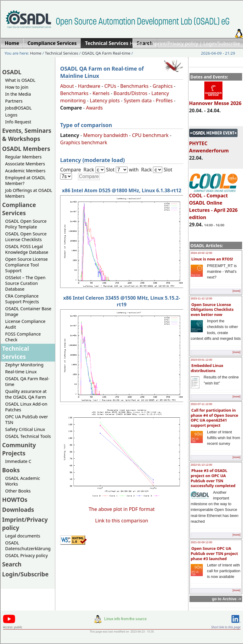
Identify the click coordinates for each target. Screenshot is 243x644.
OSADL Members (26, 149)
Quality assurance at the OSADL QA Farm (26, 394)
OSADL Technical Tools (28, 436)
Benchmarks (134, 86)
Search (12, 564)
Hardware (89, 86)
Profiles (164, 100)
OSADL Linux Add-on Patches (26, 407)
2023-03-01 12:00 (201, 360)
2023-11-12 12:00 (201, 298)
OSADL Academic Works (23, 481)
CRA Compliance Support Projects (22, 299)
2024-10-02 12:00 (201, 253)
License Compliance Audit (25, 324)
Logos (11, 115)
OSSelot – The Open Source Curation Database (25, 283)
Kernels (101, 93)
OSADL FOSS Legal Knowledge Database (27, 249)
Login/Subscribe (222, 43)
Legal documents (23, 536)
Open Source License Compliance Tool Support (26, 265)
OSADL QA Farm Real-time (106, 53)
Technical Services (62, 53)
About (67, 86)
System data (138, 100)
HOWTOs (15, 500)
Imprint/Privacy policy (173, 43)
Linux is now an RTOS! (212, 259)
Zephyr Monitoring (24, 365)
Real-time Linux (21, 372)
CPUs (110, 86)
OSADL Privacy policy (26, 555)
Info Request (18, 122)
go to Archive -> (227, 599)
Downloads (18, 510)
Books (11, 470)
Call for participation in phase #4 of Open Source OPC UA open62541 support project (214, 418)
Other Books (18, 491)
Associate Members (25, 164)
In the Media (18, 94)
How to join (17, 87)
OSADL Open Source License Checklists (26, 237)
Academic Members (25, 171)
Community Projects (19, 449)
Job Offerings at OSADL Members (29, 193)
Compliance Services (19, 209)
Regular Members (23, 157)
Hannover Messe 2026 (215, 100)
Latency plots (105, 100)
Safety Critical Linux (25, 429)
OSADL (12, 72)
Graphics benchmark (84, 142)
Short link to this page (226, 627)
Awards (94, 108)
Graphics (163, 86)
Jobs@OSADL (18, 108)
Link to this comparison (122, 521)
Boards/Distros (131, 93)
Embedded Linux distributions (207, 368)
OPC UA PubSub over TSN (27, 419)
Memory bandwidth (105, 135)
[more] (236, 291)
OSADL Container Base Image (28, 311)
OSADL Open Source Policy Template (26, 224)
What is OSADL (20, 80)
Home (137, 43)
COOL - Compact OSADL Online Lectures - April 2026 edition (214, 204)
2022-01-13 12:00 (201, 465)
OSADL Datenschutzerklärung (28, 546)
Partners (14, 101)
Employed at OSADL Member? (25, 180)
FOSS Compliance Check (23, 337)
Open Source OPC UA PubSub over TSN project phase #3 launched (214, 553)
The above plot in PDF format (122, 509)
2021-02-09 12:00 (201, 542)
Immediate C (18, 461)
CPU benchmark (150, 135)
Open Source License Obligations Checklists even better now (212, 309)
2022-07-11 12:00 (201, 404)
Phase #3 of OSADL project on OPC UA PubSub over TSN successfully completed (213, 478)
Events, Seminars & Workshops (27, 135)
